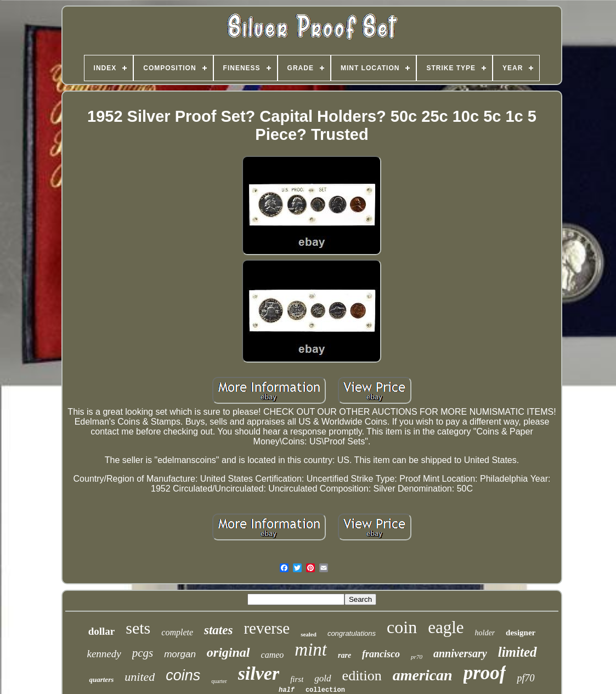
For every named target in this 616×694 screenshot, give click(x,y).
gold (323, 678)
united (140, 677)
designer (521, 633)
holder (485, 633)
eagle (446, 627)
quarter (219, 681)
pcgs (143, 653)
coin (402, 627)
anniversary (460, 653)
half (287, 690)
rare (344, 655)
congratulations (352, 633)
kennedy (104, 654)
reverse (267, 628)
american (423, 675)
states (218, 630)
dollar (102, 631)
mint (311, 650)
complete (177, 632)
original (228, 652)
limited (518, 652)
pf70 (525, 678)
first (297, 679)
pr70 (417, 657)
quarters (101, 679)
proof (485, 673)
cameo (273, 655)
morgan (180, 654)
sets (138, 628)
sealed (309, 634)
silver (259, 673)
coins (183, 675)
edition (362, 676)
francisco (381, 654)
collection (325, 690)
